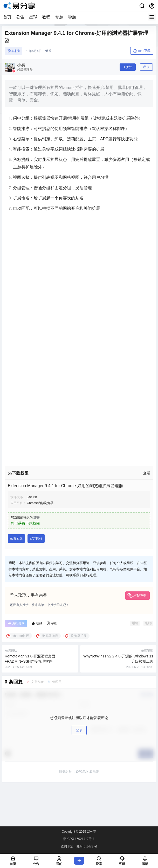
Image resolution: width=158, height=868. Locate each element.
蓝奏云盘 (16, 538)
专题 (59, 17)
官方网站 (36, 538)
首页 (7, 17)
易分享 (91, 832)
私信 (146, 67)
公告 (20, 17)
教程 (46, 17)
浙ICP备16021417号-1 (79, 839)
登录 (79, 730)
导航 (72, 17)
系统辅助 (13, 51)
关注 (128, 67)
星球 (33, 17)
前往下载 (142, 51)
